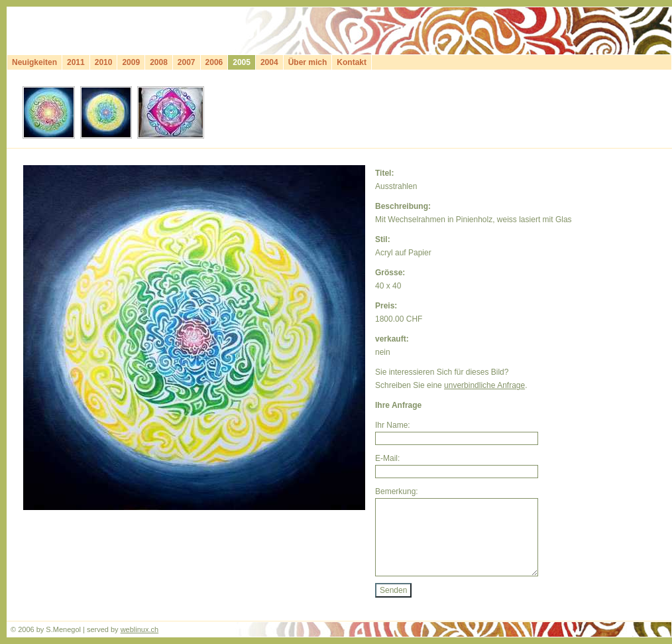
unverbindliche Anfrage (484, 385)
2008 (159, 62)
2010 (104, 62)
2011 (76, 62)
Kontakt (352, 62)
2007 (187, 62)
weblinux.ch (140, 629)
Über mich (308, 62)
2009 (131, 62)
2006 (214, 62)
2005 (242, 62)
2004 (269, 62)
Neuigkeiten (34, 62)
